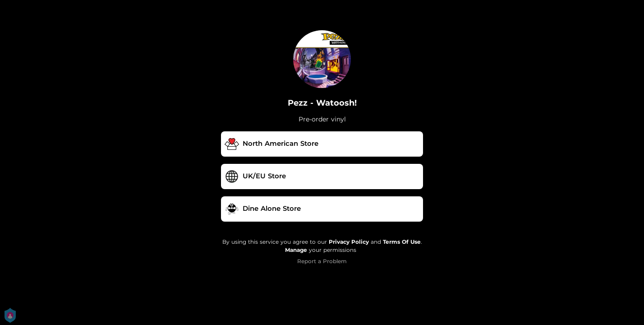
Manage (296, 250)
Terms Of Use (402, 242)
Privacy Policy (349, 242)
